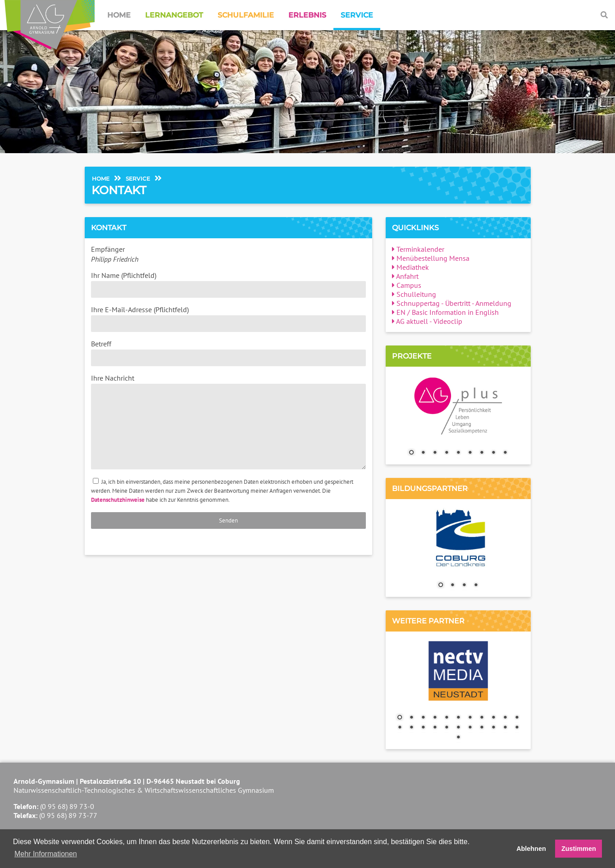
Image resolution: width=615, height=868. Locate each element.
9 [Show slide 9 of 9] (505, 453)
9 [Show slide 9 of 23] (493, 718)
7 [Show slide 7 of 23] (470, 718)
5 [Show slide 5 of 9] (458, 453)
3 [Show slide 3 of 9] (435, 453)
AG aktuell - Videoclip (427, 321)
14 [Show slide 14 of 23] (423, 728)
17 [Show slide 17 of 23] (458, 728)
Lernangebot (174, 15)
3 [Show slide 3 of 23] (423, 718)
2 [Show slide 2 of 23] (411, 718)
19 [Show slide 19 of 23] (482, 728)
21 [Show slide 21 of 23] (505, 728)
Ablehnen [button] (531, 849)
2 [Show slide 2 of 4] (452, 586)
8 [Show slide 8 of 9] (493, 453)
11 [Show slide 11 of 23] (517, 718)
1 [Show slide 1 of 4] (441, 586)
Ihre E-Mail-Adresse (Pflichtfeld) (228, 318)
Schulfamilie (246, 15)
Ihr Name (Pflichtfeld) (228, 284)
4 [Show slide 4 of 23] (435, 718)
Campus (407, 285)
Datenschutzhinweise (118, 500)
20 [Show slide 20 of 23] (493, 728)
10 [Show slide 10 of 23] (505, 718)
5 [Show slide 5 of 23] (446, 718)
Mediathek (410, 267)
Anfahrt (405, 276)
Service (357, 15)
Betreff (228, 353)
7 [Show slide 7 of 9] (482, 453)
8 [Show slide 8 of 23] (482, 718)
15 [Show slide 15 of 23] (435, 728)
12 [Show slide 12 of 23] (400, 728)
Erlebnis (307, 15)
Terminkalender (418, 249)
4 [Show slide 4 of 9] (446, 453)
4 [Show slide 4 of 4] (476, 586)
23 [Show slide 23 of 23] (458, 738)
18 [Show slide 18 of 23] (470, 728)
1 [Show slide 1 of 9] (411, 453)
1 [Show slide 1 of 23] (400, 718)
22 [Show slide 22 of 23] (517, 728)
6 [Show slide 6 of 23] (458, 718)
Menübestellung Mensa (431, 258)
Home (119, 15)
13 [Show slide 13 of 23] (411, 728)
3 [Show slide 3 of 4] (464, 586)
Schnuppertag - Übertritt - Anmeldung (452, 303)
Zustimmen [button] (579, 849)
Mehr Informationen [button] (46, 854)
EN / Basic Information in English (445, 312)
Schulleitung (414, 294)
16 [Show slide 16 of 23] (446, 728)
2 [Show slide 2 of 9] (423, 453)
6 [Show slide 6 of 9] (470, 453)
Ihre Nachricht (228, 421)
